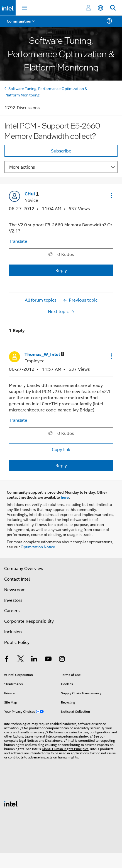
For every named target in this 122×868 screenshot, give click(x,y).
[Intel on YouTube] (48, 659)
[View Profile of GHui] (32, 194)
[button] (111, 195)
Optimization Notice (38, 546)
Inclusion (13, 631)
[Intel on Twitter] (21, 659)
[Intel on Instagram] (62, 659)
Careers (12, 610)
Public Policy (17, 642)
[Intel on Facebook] (7, 659)
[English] (101, 8)
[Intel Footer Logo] (11, 803)
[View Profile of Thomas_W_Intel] (44, 354)
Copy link (61, 449)
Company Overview (24, 568)
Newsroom (15, 589)
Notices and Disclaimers (45, 740)
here (65, 497)
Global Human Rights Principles (65, 749)
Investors (13, 600)
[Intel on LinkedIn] (34, 659)
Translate (18, 241)
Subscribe (61, 151)
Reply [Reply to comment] (61, 465)
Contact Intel (17, 579)
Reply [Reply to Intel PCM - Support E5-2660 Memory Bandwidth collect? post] (61, 270)
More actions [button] (22, 167)
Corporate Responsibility (29, 621)
